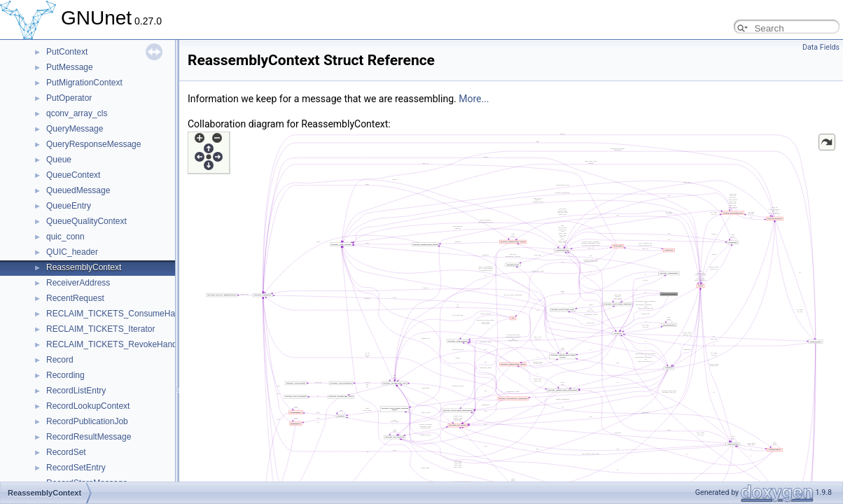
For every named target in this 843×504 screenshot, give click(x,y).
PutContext (67, 52)
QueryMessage (75, 129)
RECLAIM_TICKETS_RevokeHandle (115, 344)
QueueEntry (69, 206)
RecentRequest (75, 298)
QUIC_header (72, 252)
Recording (65, 375)
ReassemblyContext (84, 267)
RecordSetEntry (76, 468)
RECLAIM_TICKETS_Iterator (100, 329)
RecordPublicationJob (87, 421)
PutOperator (69, 98)
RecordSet (66, 452)
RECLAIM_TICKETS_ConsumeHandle (119, 314)
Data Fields (821, 47)
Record (60, 360)
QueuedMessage (78, 190)
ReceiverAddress (78, 283)
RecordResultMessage (89, 437)
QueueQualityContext (86, 221)
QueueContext (73, 175)
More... (474, 99)
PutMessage (70, 67)
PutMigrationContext (84, 83)
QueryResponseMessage (93, 144)
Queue (59, 160)
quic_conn (65, 237)
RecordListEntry (76, 391)
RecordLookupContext (88, 406)
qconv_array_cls (77, 113)
